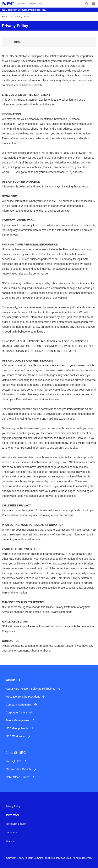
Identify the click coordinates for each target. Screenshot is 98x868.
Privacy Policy (13, 806)
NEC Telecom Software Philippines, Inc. (24, 10)
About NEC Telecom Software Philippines (31, 689)
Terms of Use (13, 815)
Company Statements (19, 705)
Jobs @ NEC (14, 761)
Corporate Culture (16, 712)
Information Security (16, 824)
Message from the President (23, 697)
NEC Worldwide (15, 736)
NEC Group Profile (17, 728)
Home (5, 17)
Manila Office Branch (18, 769)
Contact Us (11, 833)
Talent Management (18, 720)
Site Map (10, 841)
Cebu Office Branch (18, 777)
